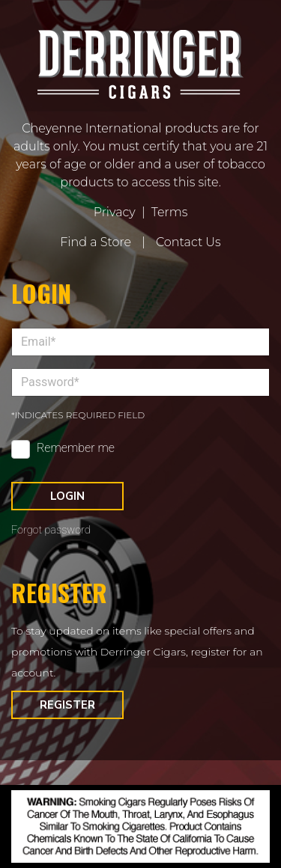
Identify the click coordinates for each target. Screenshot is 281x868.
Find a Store (96, 242)
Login (67, 496)
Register (67, 705)
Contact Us (188, 242)
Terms (170, 212)
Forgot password (51, 530)
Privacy (115, 212)
